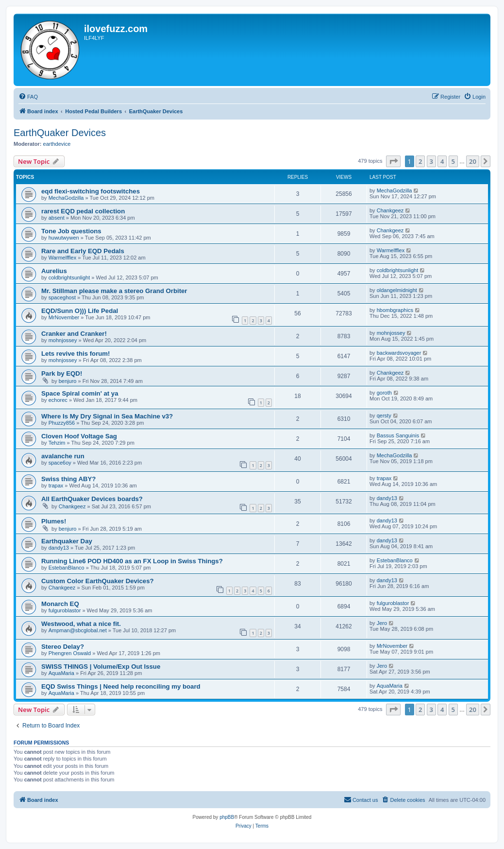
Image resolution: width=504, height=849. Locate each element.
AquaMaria (61, 673)
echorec (58, 400)
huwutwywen (64, 238)
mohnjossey (63, 340)
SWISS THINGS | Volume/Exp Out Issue (101, 667)
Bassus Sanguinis (398, 435)
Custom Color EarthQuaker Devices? (98, 581)
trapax (56, 485)
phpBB (227, 817)
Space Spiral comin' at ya (80, 393)
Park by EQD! (62, 373)
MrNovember (64, 317)
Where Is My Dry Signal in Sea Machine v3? (107, 416)
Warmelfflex (62, 258)
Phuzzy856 (62, 423)
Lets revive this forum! (76, 354)
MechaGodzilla (66, 198)
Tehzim (57, 443)
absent (57, 218)
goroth (384, 393)
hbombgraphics (395, 310)
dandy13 (387, 498)
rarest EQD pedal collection (83, 211)
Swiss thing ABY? (68, 479)
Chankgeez (390, 210)
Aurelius (54, 271)
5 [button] (453, 161)
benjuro (68, 381)
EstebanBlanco (67, 568)
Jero (382, 623)
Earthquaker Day (67, 541)
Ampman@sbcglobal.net (78, 630)
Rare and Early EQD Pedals (83, 251)
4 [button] (442, 161)
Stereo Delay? (63, 647)
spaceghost (62, 297)
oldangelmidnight (397, 290)
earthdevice (57, 144)
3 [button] (431, 161)
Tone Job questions (71, 231)
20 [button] (473, 161)
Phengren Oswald (70, 653)
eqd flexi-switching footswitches (91, 191)
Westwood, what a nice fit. (81, 624)
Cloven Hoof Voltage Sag (79, 436)
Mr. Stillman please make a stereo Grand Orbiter (114, 291)
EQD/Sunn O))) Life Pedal (80, 311)
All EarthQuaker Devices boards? (92, 499)
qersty (384, 416)
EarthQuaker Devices (60, 133)
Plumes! (54, 521)
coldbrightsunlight (69, 277)
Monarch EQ (60, 604)
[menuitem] (28, 97)
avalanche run (63, 456)
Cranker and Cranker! (74, 334)
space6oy (60, 463)
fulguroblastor (65, 610)
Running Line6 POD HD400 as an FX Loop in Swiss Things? (132, 561)
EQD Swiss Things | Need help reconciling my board (121, 686)
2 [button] (420, 161)
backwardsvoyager (399, 353)
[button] (393, 161)
